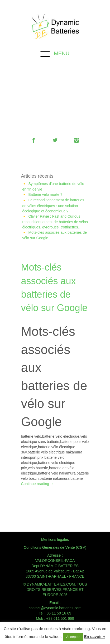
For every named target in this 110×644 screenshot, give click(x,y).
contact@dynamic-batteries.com (55, 608)
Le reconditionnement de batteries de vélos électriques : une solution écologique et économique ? (53, 205)
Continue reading (38, 484)
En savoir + (94, 636)
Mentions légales (55, 540)
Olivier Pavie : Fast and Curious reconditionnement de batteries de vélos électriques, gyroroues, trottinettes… (55, 222)
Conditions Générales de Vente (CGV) (55, 547)
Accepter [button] (73, 637)
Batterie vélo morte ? (45, 194)
